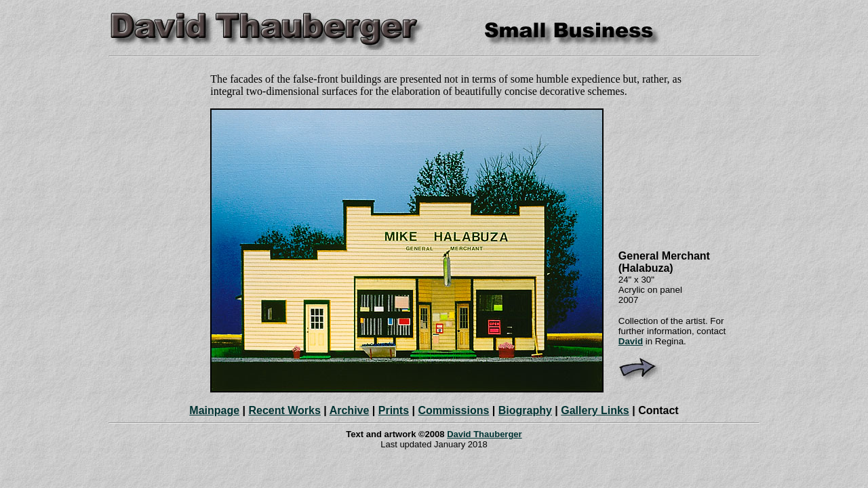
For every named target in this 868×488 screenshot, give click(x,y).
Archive (350, 410)
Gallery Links (595, 410)
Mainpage (214, 410)
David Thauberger (485, 434)
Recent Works (284, 410)
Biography (525, 410)
